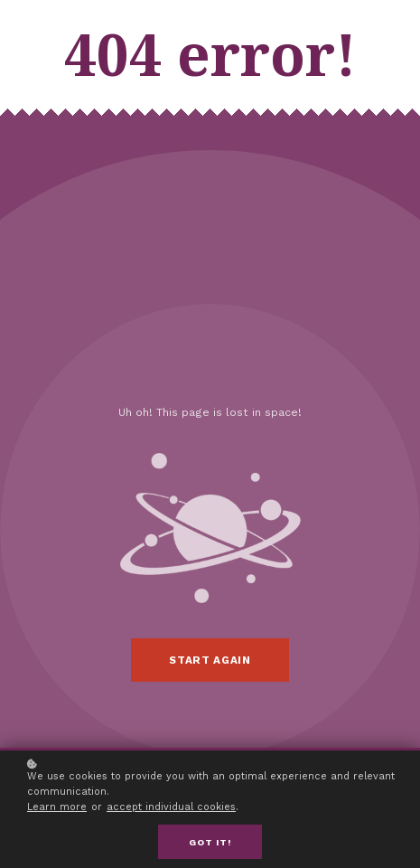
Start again (210, 660)
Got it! (210, 844)
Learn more (57, 809)
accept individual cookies (171, 809)
